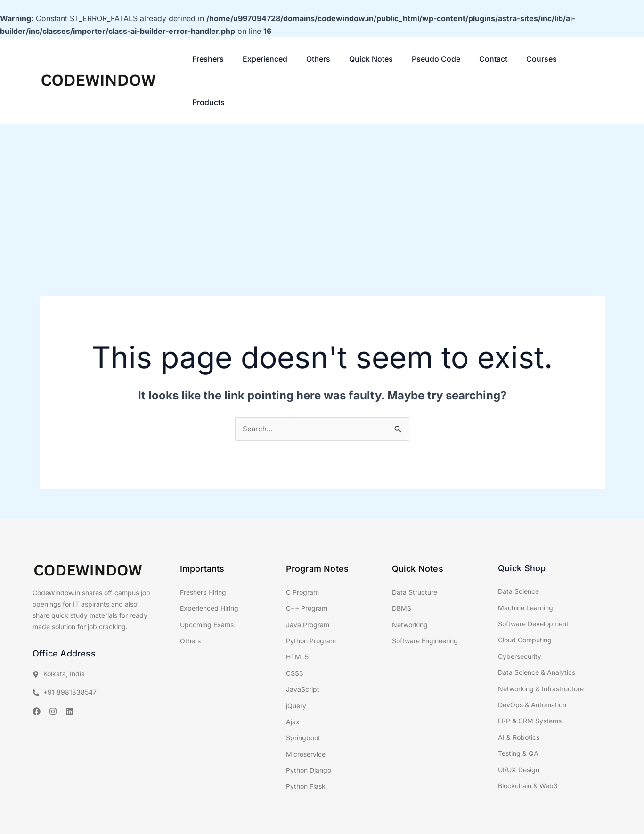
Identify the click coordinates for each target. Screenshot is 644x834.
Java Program (308, 582)
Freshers (210, 59)
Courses (504, 59)
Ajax (293, 679)
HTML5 (297, 614)
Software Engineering (425, 598)
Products (548, 59)
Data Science (518, 549)
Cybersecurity (520, 613)
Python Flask (306, 744)
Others (307, 59)
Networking (410, 582)
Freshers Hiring (203, 549)
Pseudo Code (412, 59)
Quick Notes (353, 59)
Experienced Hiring (209, 566)
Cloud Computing (525, 597)
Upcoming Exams (207, 582)
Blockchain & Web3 (528, 743)
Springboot (303, 695)
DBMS (402, 566)
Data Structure (415, 549)
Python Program (311, 598)
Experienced (260, 59)
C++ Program (307, 566)
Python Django (309, 728)
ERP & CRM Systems (530, 678)
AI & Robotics (519, 694)
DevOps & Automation (532, 662)
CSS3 (295, 630)
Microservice (306, 711)
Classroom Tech (342, 812)
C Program (302, 549)
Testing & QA (518, 711)
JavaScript (303, 647)
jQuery (296, 663)
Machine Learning (526, 565)
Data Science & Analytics (537, 630)
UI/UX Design (519, 727)
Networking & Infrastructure (541, 646)
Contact (462, 59)
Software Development (533, 581)
